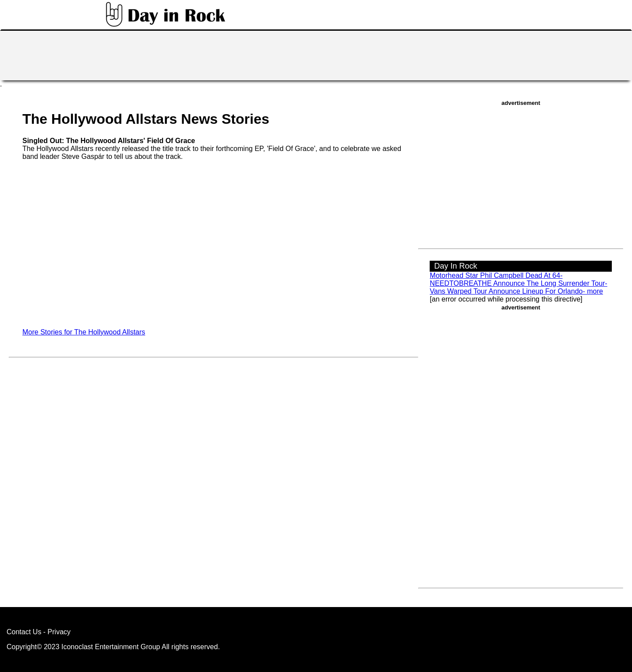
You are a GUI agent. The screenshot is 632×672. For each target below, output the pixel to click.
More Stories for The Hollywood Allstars (84, 332)
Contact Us (24, 632)
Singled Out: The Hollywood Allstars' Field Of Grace (109, 141)
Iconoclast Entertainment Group (111, 647)
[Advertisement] (316, 54)
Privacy (59, 632)
